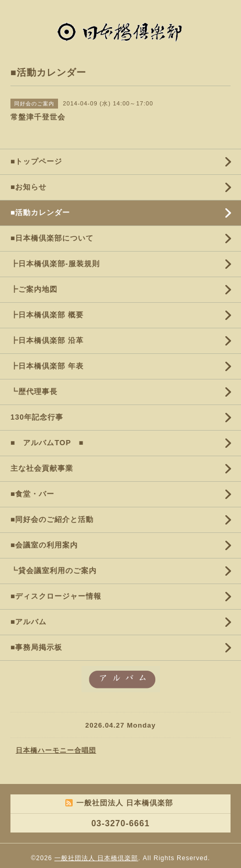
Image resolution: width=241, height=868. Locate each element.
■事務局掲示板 (36, 647)
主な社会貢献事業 (42, 468)
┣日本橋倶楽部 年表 (47, 366)
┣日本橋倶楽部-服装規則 (55, 264)
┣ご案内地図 (34, 289)
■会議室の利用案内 (44, 545)
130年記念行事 (37, 417)
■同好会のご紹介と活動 (52, 519)
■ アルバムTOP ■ (47, 443)
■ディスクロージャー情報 (56, 596)
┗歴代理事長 (34, 391)
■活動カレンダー (40, 212)
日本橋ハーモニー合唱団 (56, 750)
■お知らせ (28, 187)
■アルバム (28, 622)
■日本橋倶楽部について (52, 238)
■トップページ (36, 161)
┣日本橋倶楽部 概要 (47, 315)
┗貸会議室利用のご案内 (54, 570)
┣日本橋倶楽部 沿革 (47, 340)
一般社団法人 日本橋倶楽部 (96, 858)
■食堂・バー (32, 494)
